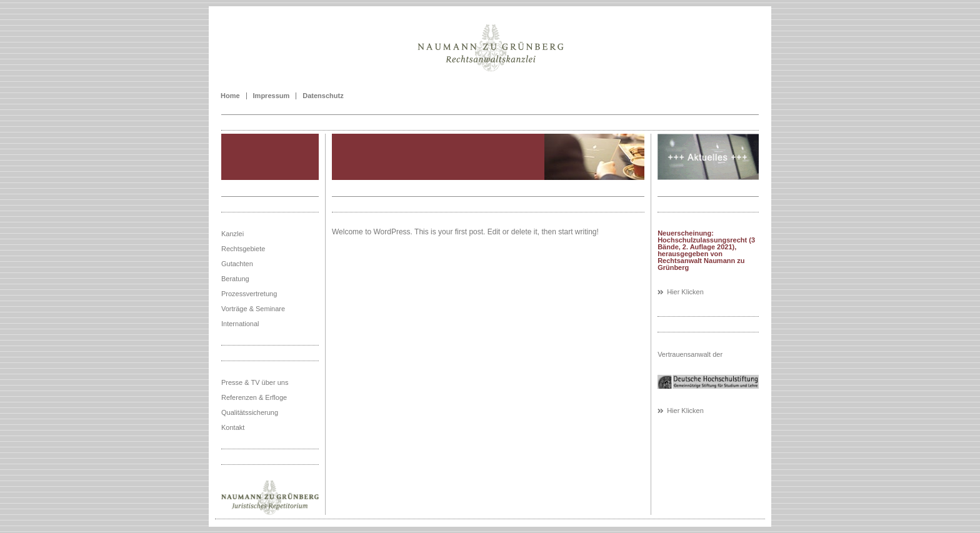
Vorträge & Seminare (253, 309)
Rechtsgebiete (243, 249)
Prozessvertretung (249, 294)
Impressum (272, 96)
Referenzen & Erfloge (254, 397)
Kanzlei (232, 234)
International (240, 324)
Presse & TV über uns (255, 382)
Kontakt (233, 427)
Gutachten (237, 264)
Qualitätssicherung (250, 412)
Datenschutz (323, 96)
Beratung (235, 279)
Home (230, 96)
